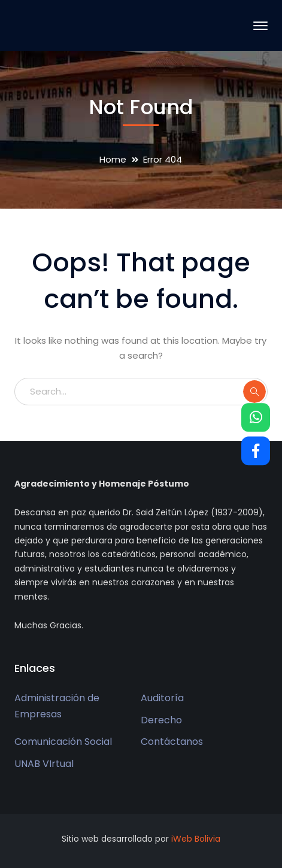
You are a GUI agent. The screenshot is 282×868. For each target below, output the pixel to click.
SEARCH (254, 392)
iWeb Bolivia (196, 839)
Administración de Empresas (57, 706)
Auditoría (162, 698)
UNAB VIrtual (44, 764)
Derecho (161, 720)
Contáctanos (172, 742)
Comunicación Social (63, 742)
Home (113, 159)
